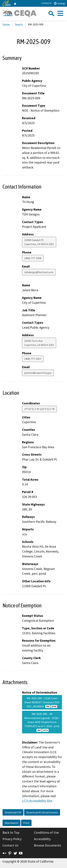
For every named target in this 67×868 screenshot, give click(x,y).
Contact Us (46, 3)
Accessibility (42, 839)
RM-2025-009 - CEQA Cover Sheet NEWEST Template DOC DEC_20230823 (42, 702)
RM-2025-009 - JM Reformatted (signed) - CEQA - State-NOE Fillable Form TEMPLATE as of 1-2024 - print (42, 722)
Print (26, 823)
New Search (11, 823)
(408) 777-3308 (33, 258)
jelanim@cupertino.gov (38, 373)
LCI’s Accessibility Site (37, 801)
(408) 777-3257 (33, 359)
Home (6, 24)
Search (19, 24)
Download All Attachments (42, 812)
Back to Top (11, 832)
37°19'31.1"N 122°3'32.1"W (39, 409)
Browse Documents (47, 845)
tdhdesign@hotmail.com (39, 272)
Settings (59, 3)
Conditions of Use (46, 832)
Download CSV (13, 812)
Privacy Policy (12, 839)
